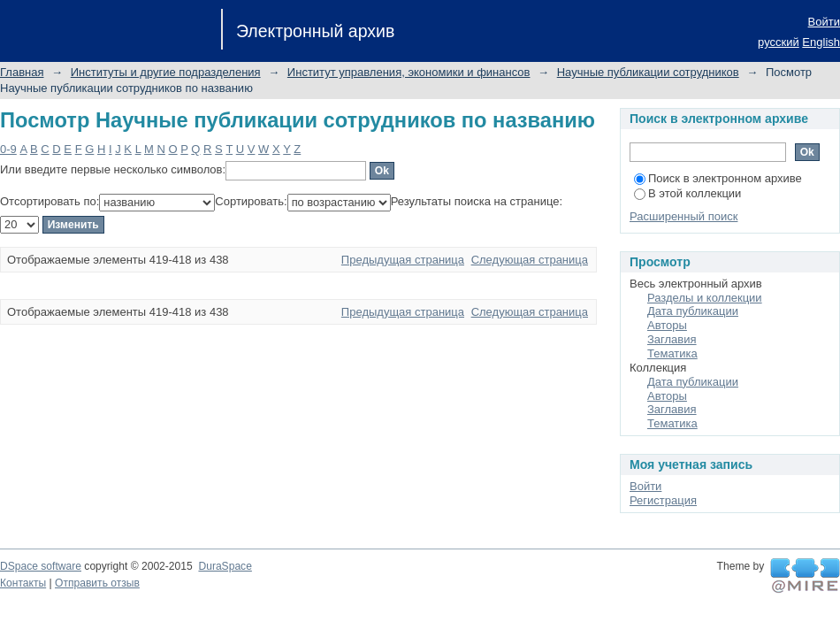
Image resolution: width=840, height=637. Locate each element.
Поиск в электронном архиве (718, 178)
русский (779, 42)
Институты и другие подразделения (166, 72)
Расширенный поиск (683, 216)
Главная (22, 72)
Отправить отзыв (97, 583)
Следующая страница (530, 260)
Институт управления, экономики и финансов (409, 72)
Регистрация (663, 500)
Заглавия (672, 339)
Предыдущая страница (403, 260)
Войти (824, 22)
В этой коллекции (687, 193)
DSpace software (41, 566)
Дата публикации (693, 311)
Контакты (23, 583)
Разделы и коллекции (705, 298)
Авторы (667, 325)
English (821, 42)
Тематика (672, 353)
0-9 (8, 149)
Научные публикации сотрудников (648, 72)
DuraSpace (225, 566)
